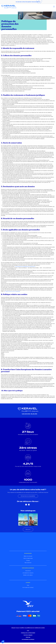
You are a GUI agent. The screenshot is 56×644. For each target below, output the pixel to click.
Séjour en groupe (28, 556)
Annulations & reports (28, 573)
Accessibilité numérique (28, 639)
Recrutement (28, 563)
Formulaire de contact (28, 587)
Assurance (28, 571)
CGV (28, 631)
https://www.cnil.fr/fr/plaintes (13, 291)
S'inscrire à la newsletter (28, 496)
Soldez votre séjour (28, 575)
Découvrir (28, 529)
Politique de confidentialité (28, 633)
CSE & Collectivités (28, 558)
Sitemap (28, 637)
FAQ (28, 585)
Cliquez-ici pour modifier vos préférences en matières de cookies (28, 628)
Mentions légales (28, 635)
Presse (28, 560)
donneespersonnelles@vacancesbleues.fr (25, 266)
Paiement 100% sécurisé (28, 611)
